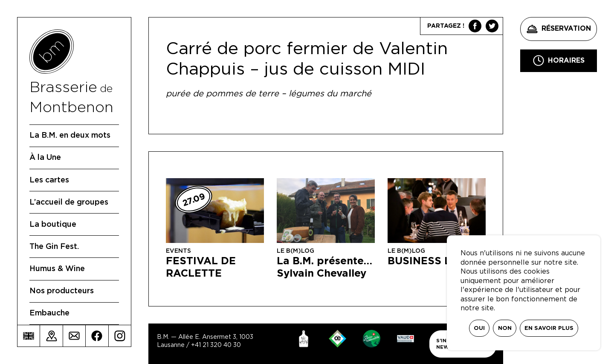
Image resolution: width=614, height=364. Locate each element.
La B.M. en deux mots (70, 136)
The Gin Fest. (54, 247)
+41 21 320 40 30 (216, 345)
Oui (479, 328)
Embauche (49, 313)
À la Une (45, 158)
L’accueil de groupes (69, 202)
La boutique (53, 225)
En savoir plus (549, 328)
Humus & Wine (57, 269)
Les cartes (49, 180)
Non (505, 328)
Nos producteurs (62, 291)
